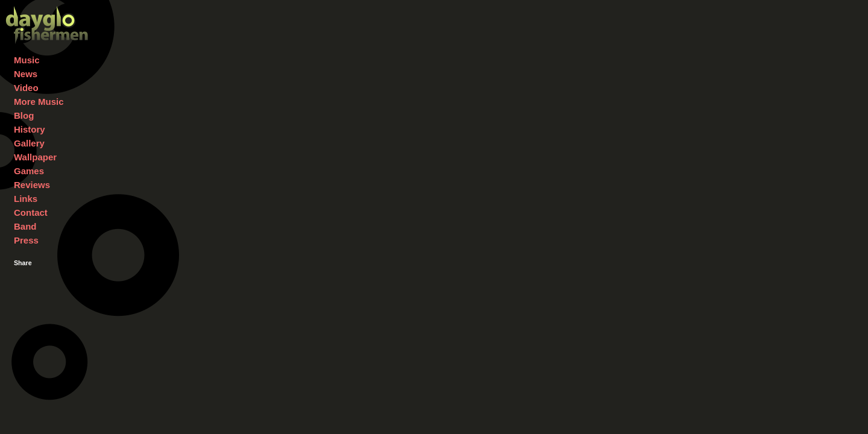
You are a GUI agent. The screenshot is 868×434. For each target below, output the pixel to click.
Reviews (32, 185)
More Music (39, 102)
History (30, 129)
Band (25, 226)
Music (27, 60)
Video (26, 88)
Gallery (29, 143)
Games (29, 171)
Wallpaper (35, 157)
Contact (31, 212)
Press (26, 240)
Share (23, 263)
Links (26, 199)
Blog (24, 115)
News (26, 74)
